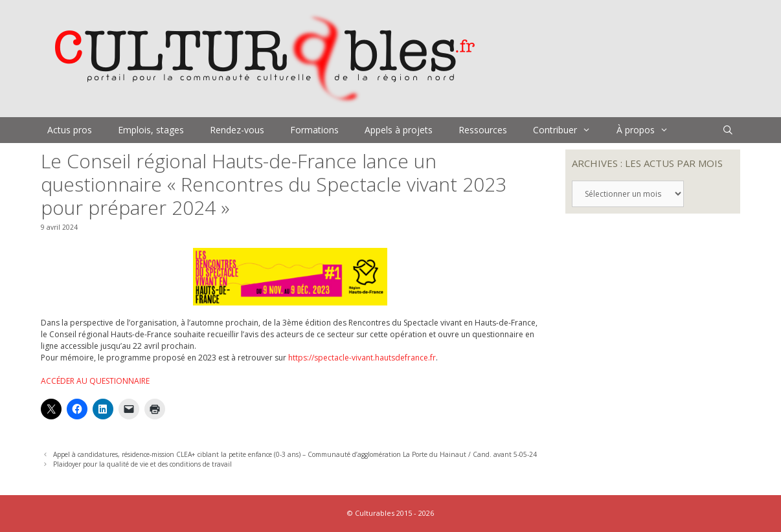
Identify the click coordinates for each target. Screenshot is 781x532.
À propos (649, 130)
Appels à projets (399, 130)
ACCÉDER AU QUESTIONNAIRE (95, 381)
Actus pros (70, 130)
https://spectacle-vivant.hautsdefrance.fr (362, 358)
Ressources (483, 130)
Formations (314, 130)
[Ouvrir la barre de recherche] (728, 130)
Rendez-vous (237, 130)
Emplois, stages (151, 130)
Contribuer (568, 130)
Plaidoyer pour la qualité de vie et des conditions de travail (142, 464)
